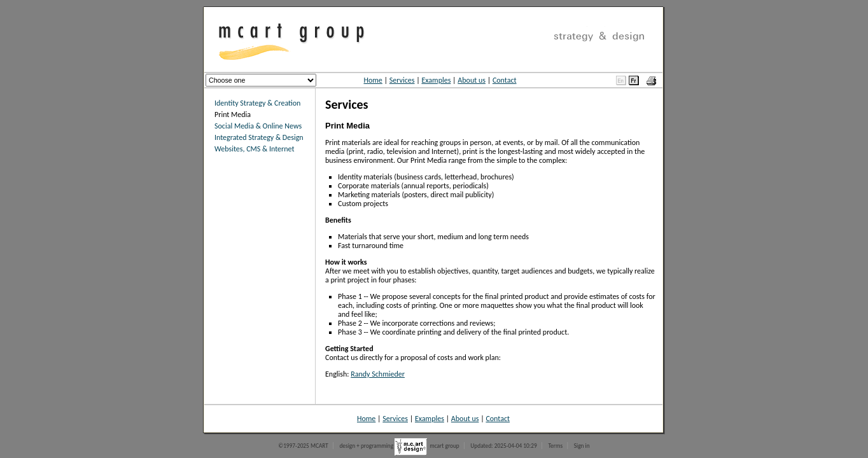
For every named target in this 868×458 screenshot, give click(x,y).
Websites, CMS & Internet (254, 149)
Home (373, 80)
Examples (436, 80)
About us (472, 80)
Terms (555, 446)
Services (402, 80)
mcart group (444, 446)
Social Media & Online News (258, 126)
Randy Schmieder (378, 374)
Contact (505, 80)
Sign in (582, 446)
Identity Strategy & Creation (257, 103)
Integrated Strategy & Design (259, 137)
